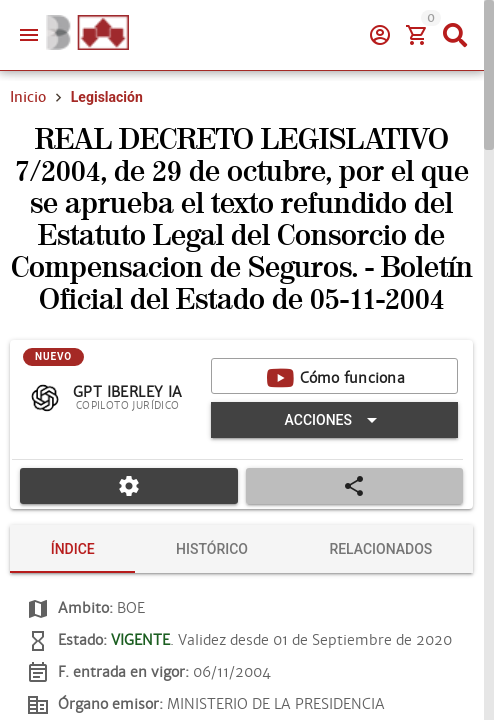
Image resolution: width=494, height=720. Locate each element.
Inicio (28, 97)
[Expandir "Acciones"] (334, 420)
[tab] (72, 549)
